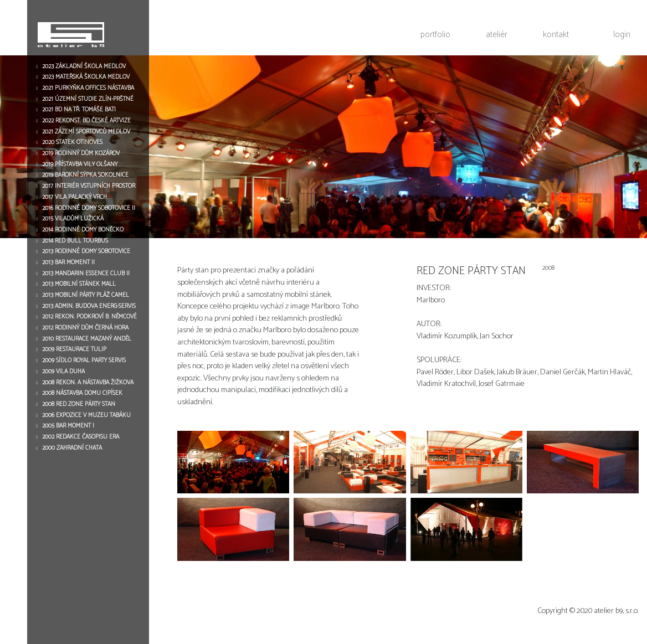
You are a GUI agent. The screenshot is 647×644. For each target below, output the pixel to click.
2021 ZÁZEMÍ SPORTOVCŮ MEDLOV (86, 132)
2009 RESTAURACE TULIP (74, 349)
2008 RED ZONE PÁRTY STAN (79, 404)
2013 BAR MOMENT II (68, 262)
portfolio (435, 34)
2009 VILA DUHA (63, 372)
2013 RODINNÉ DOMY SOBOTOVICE (86, 251)
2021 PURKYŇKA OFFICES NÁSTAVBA (88, 88)
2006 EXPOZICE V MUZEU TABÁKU (86, 415)
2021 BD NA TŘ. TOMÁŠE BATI (79, 110)
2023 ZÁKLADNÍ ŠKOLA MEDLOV (84, 66)
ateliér (497, 34)
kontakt (556, 34)
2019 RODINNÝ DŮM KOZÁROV (81, 153)
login (622, 34)
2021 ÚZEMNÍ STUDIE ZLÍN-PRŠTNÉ (88, 99)
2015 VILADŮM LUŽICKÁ (73, 219)
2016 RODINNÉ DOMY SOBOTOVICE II (89, 208)
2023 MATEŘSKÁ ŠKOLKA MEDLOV (86, 77)
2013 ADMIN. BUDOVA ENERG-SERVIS (89, 306)
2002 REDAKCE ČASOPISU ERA (81, 437)
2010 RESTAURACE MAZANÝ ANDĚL (87, 339)
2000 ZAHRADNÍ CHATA (72, 448)
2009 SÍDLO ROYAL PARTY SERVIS (84, 360)
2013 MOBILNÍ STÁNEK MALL (79, 284)
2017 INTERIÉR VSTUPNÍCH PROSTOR (89, 186)
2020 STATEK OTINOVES (72, 142)
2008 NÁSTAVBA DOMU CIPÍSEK (82, 393)
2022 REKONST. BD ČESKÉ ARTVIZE (86, 121)
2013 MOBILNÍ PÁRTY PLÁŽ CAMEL (86, 295)
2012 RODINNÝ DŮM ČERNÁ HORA (85, 328)
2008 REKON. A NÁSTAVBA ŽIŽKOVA (88, 383)
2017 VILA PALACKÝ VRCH (75, 197)
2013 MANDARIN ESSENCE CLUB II (86, 274)
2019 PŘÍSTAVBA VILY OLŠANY (80, 164)
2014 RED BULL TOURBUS (75, 241)
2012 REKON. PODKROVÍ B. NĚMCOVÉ (89, 317)
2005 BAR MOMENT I (68, 426)
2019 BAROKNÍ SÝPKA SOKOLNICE (85, 175)
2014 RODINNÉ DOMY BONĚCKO (83, 230)
